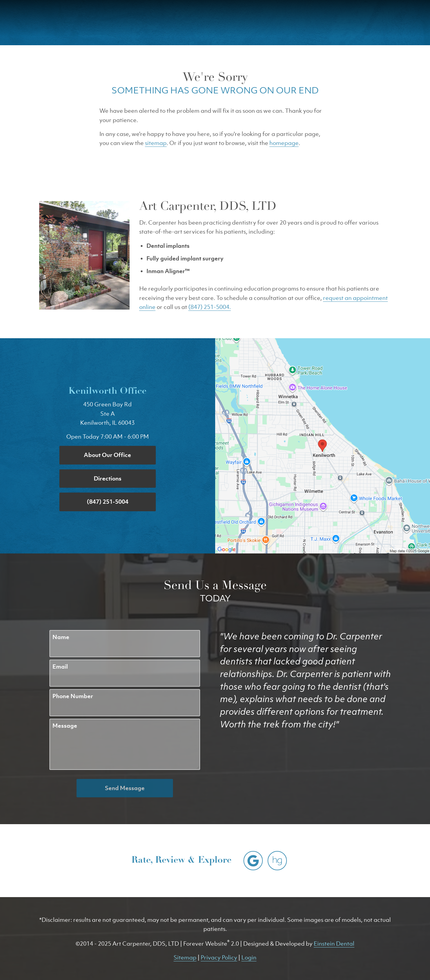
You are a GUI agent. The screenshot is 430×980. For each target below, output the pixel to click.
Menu (395, 23)
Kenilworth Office (107, 391)
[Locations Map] (323, 445)
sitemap (156, 143)
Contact (355, 22)
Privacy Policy (219, 957)
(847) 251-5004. (210, 307)
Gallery (224, 22)
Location (315, 22)
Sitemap (185, 957)
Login (249, 957)
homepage (284, 143)
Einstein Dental (334, 944)
